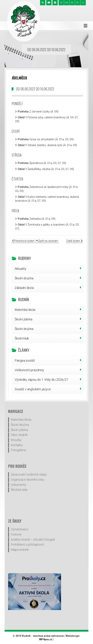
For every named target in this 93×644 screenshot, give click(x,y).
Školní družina (24, 278)
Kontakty (17, 445)
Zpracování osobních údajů (29, 475)
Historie (16, 534)
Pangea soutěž (25, 360)
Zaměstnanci (20, 529)
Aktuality (20, 269)
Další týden (74, 241)
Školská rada (19, 490)
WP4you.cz (46, 639)
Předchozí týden (23, 241)
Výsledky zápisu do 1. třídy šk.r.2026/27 (41, 380)
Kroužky (16, 440)
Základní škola (24, 288)
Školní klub (22, 338)
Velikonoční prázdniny (29, 370)
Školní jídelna (23, 319)
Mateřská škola (25, 310)
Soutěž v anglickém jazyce (33, 389)
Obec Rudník (19, 435)
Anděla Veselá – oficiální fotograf (33, 540)
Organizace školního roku (27, 480)
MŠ (67, 3)
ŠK (78, 3)
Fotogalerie (18, 450)
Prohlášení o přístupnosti (27, 545)
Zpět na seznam (47, 241)
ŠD (72, 3)
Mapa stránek (20, 550)
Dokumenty (18, 485)
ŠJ (83, 3)
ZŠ (61, 3)
